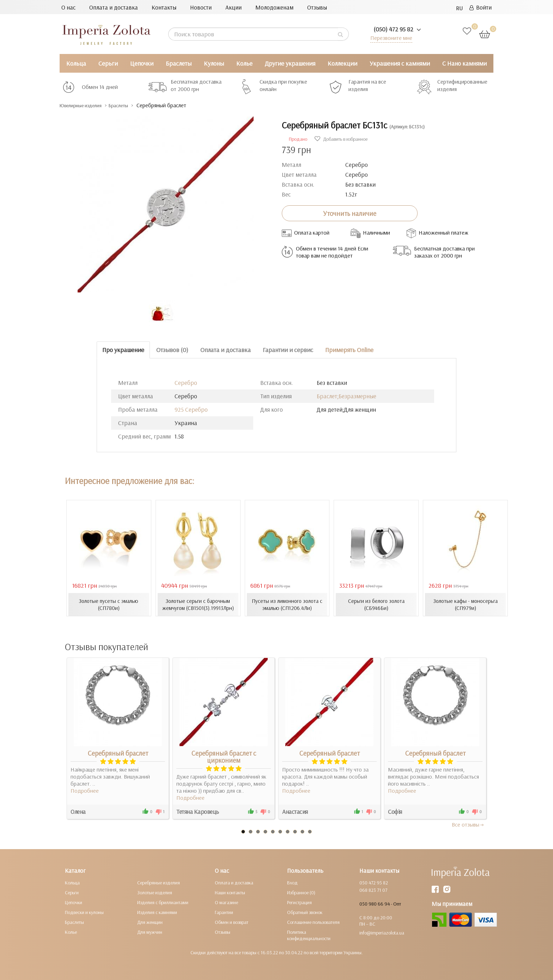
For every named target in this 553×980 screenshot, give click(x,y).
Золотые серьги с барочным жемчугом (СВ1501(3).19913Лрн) (198, 604)
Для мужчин (150, 932)
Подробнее (85, 790)
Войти (481, 7)
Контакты (164, 7)
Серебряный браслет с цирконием (224, 756)
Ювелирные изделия (86, 105)
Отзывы (317, 7)
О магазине (226, 902)
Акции (233, 7)
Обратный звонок (305, 912)
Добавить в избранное (341, 139)
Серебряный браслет (118, 753)
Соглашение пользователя (313, 922)
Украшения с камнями (400, 63)
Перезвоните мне (390, 38)
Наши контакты (230, 892)
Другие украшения (290, 63)
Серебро (186, 383)
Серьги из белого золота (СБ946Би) (376, 604)
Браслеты (179, 63)
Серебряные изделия (159, 882)
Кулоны (214, 63)
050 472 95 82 (374, 882)
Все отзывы (468, 824)
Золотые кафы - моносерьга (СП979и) (466, 604)
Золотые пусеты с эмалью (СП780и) (109, 604)
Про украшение (123, 350)
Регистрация (299, 902)
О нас (68, 7)
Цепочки (142, 63)
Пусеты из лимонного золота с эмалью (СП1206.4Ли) (287, 604)
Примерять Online (349, 350)
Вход (292, 882)
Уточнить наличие (350, 213)
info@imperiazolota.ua (382, 932)
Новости (201, 7)
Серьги (108, 63)
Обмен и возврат (232, 922)
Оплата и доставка (114, 7)
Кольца (76, 63)
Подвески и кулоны (84, 912)
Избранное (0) (301, 892)
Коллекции (342, 63)
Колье (244, 63)
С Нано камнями (464, 63)
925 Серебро (191, 409)
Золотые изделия (155, 892)
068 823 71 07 (373, 890)
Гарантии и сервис (288, 350)
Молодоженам (274, 7)
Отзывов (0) (172, 350)
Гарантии (224, 912)
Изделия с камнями (157, 912)
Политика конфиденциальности (309, 935)
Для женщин (150, 922)
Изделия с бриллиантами (163, 902)
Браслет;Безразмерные (347, 396)
